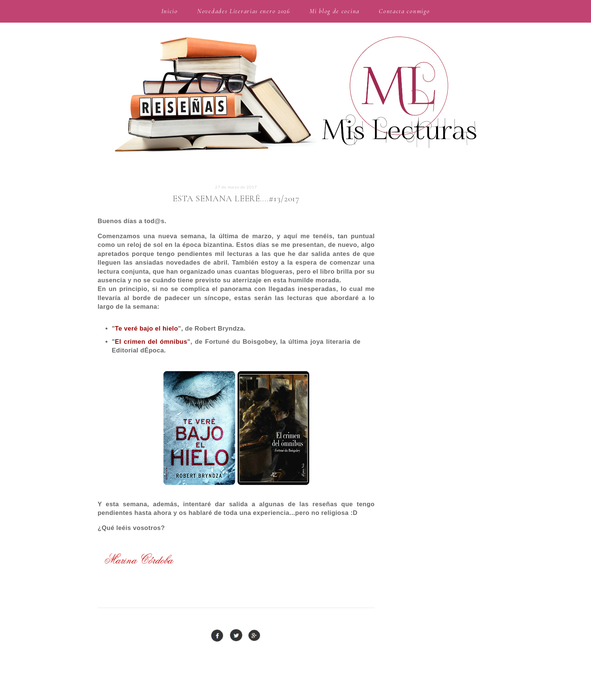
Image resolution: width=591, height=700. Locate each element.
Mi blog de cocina (335, 11)
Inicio (170, 11)
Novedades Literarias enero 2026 (244, 11)
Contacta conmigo (404, 11)
